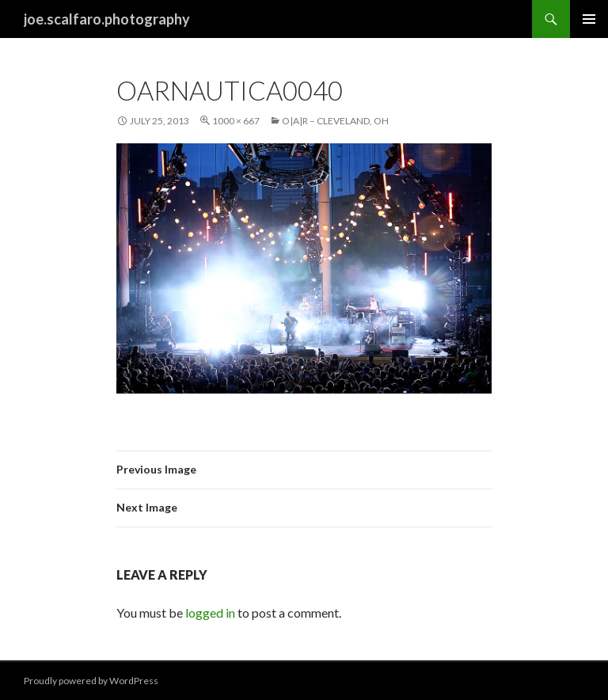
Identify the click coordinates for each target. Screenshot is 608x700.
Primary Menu (589, 19)
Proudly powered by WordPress (91, 681)
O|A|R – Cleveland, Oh (335, 121)
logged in (210, 612)
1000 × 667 (236, 121)
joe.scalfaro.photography (107, 19)
